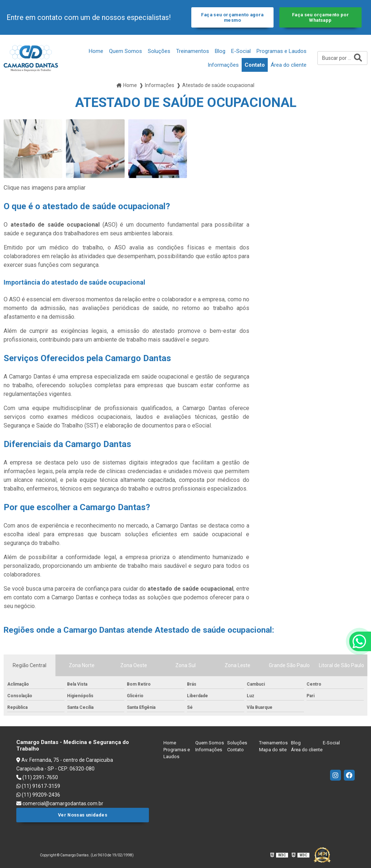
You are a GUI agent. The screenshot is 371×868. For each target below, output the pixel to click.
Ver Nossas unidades (83, 815)
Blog (220, 51)
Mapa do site (273, 750)
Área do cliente (289, 65)
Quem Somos (126, 51)
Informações (223, 65)
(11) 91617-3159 (38, 786)
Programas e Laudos (282, 51)
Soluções (159, 51)
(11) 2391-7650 (37, 777)
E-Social (241, 51)
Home (96, 51)
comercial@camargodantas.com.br (60, 803)
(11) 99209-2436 (38, 795)
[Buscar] (358, 58)
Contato (255, 65)
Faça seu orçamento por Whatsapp (320, 17)
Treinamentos (193, 51)
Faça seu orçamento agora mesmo (232, 17)
